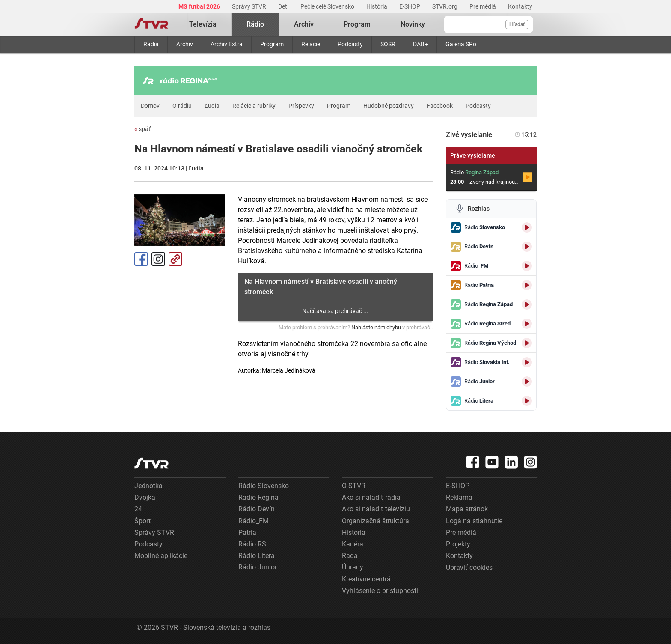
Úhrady (353, 567)
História (377, 6)
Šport (143, 521)
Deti (284, 6)
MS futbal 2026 (200, 6)
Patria (247, 532)
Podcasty (350, 44)
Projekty (458, 544)
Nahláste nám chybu (376, 327)
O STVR (354, 486)
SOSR (388, 44)
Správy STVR (250, 6)
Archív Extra (227, 44)
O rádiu (182, 106)
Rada (350, 556)
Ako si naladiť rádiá (371, 497)
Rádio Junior (258, 567)
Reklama (459, 497)
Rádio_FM (254, 521)
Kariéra (353, 544)
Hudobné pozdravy (389, 106)
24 (138, 509)
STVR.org (445, 6)
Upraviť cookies (469, 568)
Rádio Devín (257, 509)
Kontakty (520, 6)
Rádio (255, 24)
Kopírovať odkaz (175, 259)
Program (272, 44)
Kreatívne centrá (366, 579)
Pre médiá (483, 6)
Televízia (203, 24)
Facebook (440, 106)
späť (143, 129)
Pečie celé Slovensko (328, 6)
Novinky (413, 24)
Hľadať (517, 24)
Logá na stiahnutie (474, 521)
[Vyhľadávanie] (488, 24)
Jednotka (148, 486)
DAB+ (420, 44)
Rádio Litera (257, 556)
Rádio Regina (258, 497)
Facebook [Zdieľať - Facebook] (141, 259)
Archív (185, 44)
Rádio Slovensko (264, 486)
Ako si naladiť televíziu (376, 509)
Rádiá (151, 44)
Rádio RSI (253, 544)
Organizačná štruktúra (376, 521)
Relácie (311, 44)
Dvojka (145, 497)
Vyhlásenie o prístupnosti (380, 591)
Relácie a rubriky (254, 106)
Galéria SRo (461, 44)
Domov (150, 106)
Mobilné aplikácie (161, 556)
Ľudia (212, 106)
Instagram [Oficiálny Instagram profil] (158, 259)
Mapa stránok (467, 509)
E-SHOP (410, 6)
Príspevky (301, 106)
